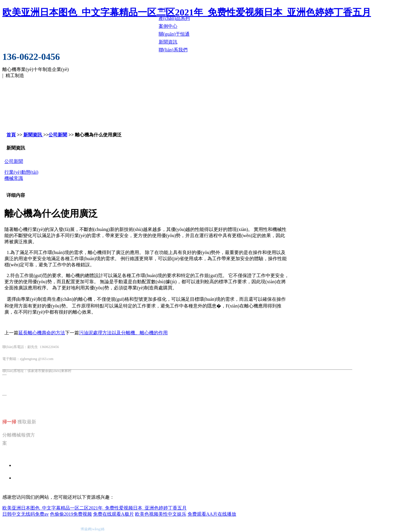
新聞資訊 (33, 135)
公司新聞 (58, 135)
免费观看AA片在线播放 (212, 514)
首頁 (11, 135)
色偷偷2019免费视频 (71, 514)
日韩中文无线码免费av (26, 514)
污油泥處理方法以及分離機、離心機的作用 (123, 333)
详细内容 (16, 195)
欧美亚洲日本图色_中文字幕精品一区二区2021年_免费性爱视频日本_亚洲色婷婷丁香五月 (94, 508)
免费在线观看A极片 (113, 514)
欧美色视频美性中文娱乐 (161, 514)
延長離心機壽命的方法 (42, 333)
